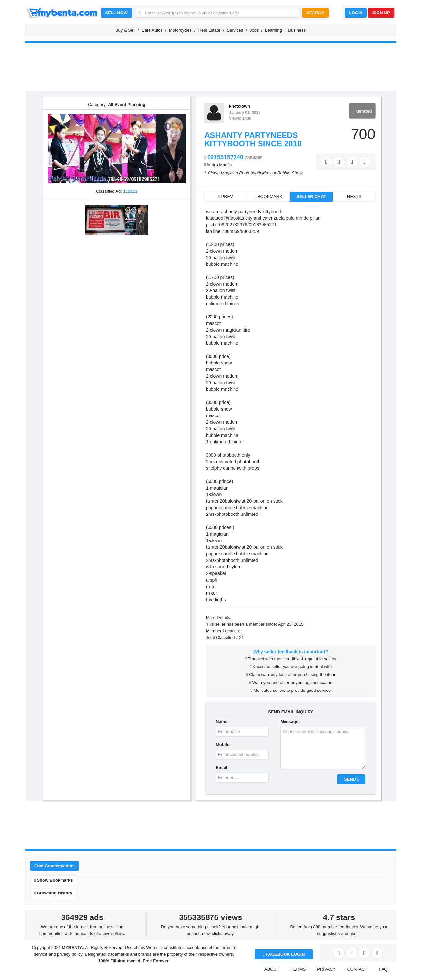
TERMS (298, 969)
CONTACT (357, 969)
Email (222, 768)
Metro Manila (219, 165)
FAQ (383, 969)
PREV (226, 197)
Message (289, 722)
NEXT (354, 197)
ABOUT (272, 969)
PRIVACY (326, 969)
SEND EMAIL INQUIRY (291, 712)
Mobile (223, 745)
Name (222, 722)
